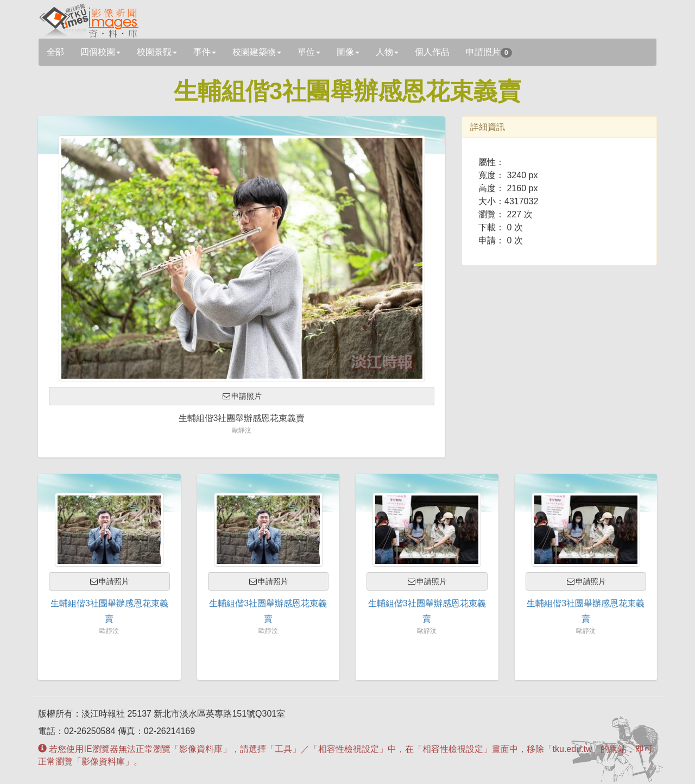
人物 (387, 52)
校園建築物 (257, 52)
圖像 (348, 52)
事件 (205, 52)
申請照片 (489, 52)
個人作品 (432, 52)
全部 (55, 52)
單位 (309, 52)
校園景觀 (157, 52)
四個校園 (100, 52)
